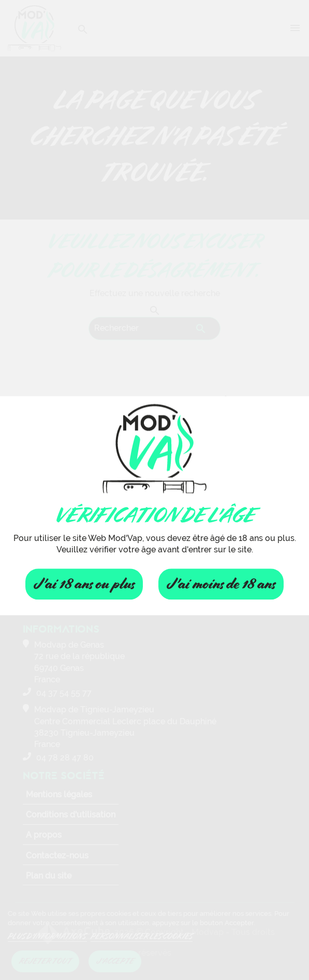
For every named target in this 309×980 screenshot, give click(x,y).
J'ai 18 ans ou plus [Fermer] (84, 584)
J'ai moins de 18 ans (221, 584)
